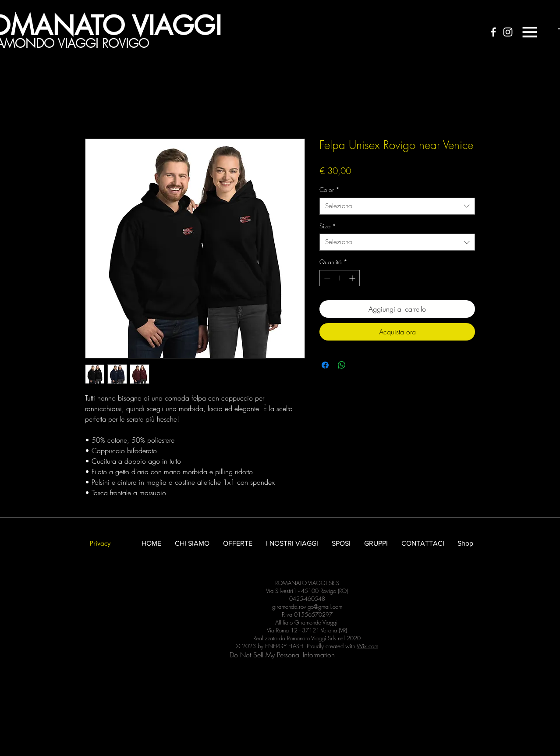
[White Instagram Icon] (508, 32)
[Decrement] (326, 278)
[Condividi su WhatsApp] (342, 365)
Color (330, 190)
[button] (530, 32)
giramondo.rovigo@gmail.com (307, 607)
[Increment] (353, 278)
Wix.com (367, 646)
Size (328, 226)
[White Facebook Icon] (493, 32)
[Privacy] (100, 543)
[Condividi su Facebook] (325, 365)
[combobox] (397, 206)
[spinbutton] (340, 278)
